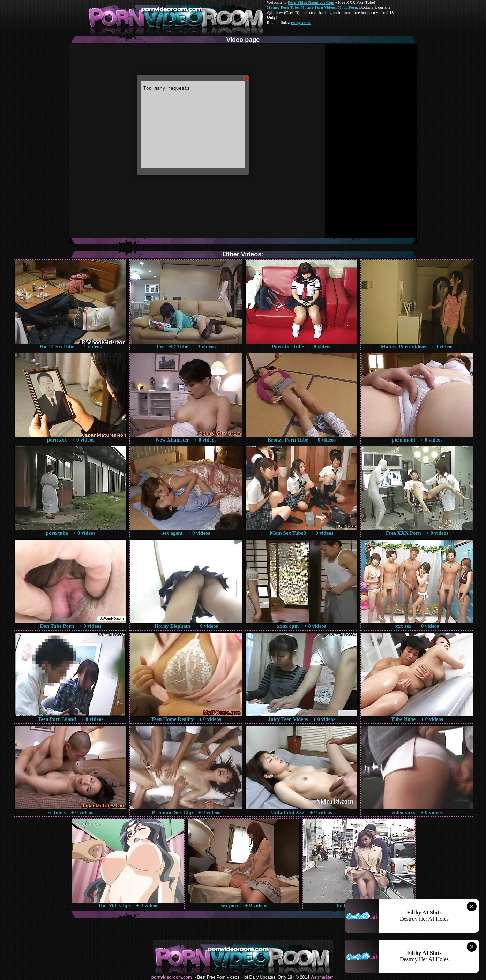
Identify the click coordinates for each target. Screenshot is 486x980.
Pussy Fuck (301, 23)
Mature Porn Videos (318, 7)
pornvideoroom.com (172, 977)
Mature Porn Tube (283, 7)
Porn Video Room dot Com (311, 2)
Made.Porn (347, 7)
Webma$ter (322, 977)
